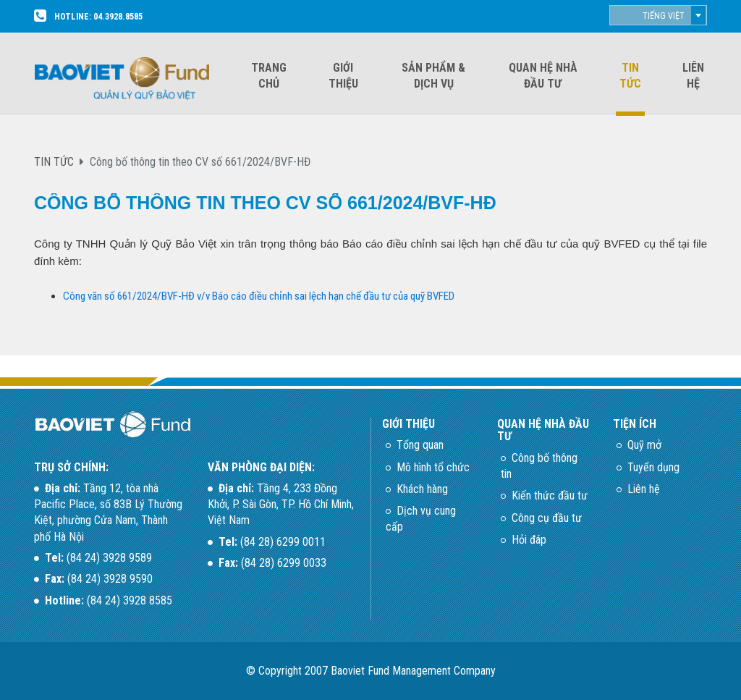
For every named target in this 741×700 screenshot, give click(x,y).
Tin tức (630, 76)
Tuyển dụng (653, 467)
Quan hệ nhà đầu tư (543, 76)
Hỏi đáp (529, 540)
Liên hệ (693, 76)
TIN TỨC (54, 162)
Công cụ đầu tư (547, 518)
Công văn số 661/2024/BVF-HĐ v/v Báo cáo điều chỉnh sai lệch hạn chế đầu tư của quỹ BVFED (259, 296)
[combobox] (658, 15)
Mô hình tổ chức (433, 467)
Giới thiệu (343, 76)
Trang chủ (269, 76)
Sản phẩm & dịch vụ (433, 76)
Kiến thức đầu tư (550, 496)
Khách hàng (422, 489)
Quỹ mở (644, 445)
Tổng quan (420, 445)
